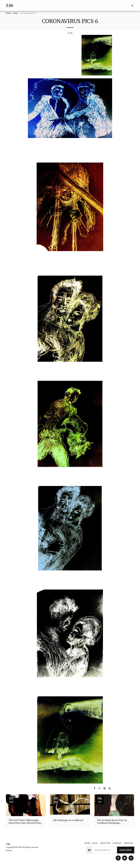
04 (100, 800)
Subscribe (126, 850)
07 (11, 800)
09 (56, 800)
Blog (16, 13)
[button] (132, 5)
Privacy (9, 850)
